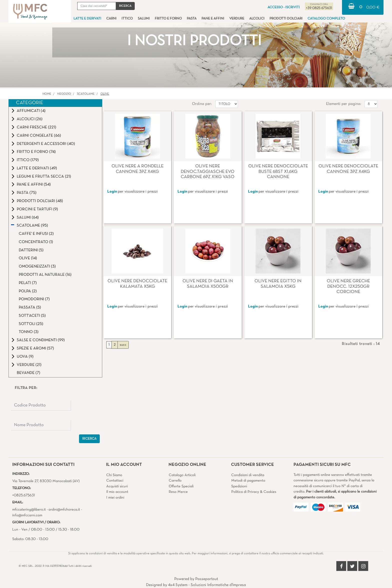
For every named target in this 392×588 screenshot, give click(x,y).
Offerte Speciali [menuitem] (181, 486)
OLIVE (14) (28, 258)
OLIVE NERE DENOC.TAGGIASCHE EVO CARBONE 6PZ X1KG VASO (208, 172)
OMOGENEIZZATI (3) (37, 267)
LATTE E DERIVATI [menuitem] (87, 19)
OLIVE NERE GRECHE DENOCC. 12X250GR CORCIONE (348, 287)
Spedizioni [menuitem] (239, 486)
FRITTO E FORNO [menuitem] (168, 19)
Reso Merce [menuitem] (178, 492)
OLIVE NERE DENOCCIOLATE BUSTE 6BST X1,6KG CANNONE (278, 172)
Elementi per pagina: (343, 104)
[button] (125, 6)
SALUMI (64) (28, 218)
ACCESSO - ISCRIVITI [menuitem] (284, 7)
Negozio (64, 94)
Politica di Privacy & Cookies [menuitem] (254, 492)
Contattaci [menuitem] (115, 481)
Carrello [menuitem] (175, 481)
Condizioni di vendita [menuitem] (248, 475)
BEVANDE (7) (28, 373)
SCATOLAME (86, 94)
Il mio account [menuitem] (117, 492)
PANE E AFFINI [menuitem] (213, 19)
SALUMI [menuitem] (144, 19)
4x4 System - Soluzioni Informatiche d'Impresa (207, 585)
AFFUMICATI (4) (31, 111)
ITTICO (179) (28, 160)
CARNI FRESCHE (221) (36, 127)
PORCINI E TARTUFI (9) (37, 209)
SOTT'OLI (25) (31, 324)
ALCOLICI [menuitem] (257, 19)
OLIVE (105, 94)
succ (123, 345)
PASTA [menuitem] (192, 19)
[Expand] (13, 111)
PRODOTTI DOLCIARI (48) (40, 201)
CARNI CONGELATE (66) (39, 136)
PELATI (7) (28, 283)
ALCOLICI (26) (30, 119)
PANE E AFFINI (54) (34, 185)
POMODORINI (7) (34, 299)
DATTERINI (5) (31, 250)
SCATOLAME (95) (32, 226)
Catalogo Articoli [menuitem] (182, 475)
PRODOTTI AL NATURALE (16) (45, 275)
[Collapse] (13, 225)
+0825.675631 (24, 495)
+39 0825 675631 (319, 8)
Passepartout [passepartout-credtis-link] (207, 579)
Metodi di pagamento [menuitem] (248, 481)
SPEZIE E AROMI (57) (35, 348)
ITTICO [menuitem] (127, 19)
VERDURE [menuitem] (237, 19)
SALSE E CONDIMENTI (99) (41, 340)
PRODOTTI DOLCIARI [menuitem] (286, 19)
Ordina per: (202, 104)
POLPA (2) (28, 291)
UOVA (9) (25, 357)
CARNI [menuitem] (111, 19)
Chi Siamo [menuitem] (114, 475)
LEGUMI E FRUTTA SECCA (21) (44, 177)
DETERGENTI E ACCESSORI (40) (46, 144)
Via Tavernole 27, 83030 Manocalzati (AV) (46, 481)
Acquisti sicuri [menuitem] (117, 486)
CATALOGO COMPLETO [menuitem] (326, 19)
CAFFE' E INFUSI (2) (36, 234)
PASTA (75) (27, 193)
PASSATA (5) (30, 307)
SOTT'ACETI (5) (32, 316)
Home (47, 94)
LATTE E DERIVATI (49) (37, 168)
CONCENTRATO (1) (36, 242)
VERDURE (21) (29, 365)
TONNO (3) (29, 332)
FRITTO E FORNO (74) (36, 152)
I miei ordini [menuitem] (115, 498)
